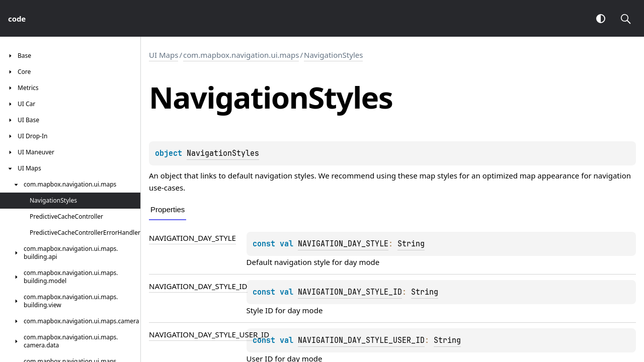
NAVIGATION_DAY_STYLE (192, 238)
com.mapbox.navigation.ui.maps (241, 55)
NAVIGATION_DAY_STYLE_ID (198, 286)
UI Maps (164, 55)
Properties (168, 209)
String (411, 244)
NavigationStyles (333, 55)
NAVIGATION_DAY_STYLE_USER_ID (209, 334)
